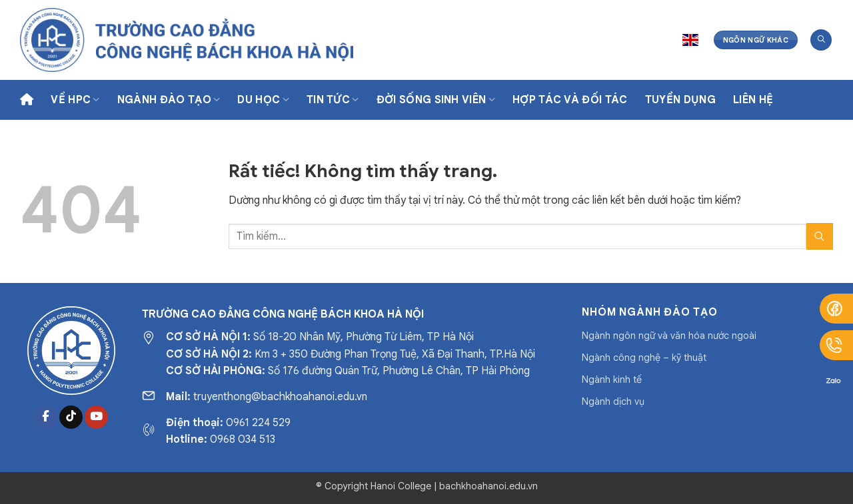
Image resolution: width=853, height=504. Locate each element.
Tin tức (333, 100)
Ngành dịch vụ (613, 401)
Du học (263, 100)
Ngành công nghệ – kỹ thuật (644, 358)
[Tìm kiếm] (821, 40)
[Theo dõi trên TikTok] (71, 417)
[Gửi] (820, 236)
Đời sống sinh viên (436, 100)
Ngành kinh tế (612, 379)
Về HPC (75, 100)
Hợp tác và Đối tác (570, 100)
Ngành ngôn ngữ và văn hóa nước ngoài (669, 336)
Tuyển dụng (680, 100)
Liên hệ (753, 100)
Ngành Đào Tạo (169, 100)
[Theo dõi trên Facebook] (46, 417)
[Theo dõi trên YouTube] (96, 417)
